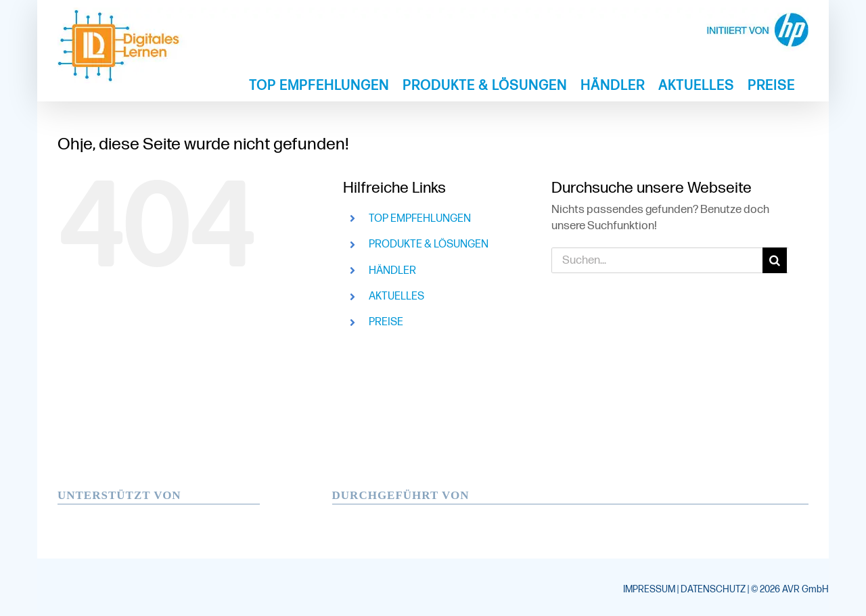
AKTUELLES (396, 297)
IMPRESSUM (649, 589)
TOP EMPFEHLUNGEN (420, 219)
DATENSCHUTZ (713, 589)
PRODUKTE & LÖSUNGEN (429, 244)
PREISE (386, 322)
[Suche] (775, 260)
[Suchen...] (657, 260)
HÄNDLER (392, 271)
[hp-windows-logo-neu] (149, 510)
